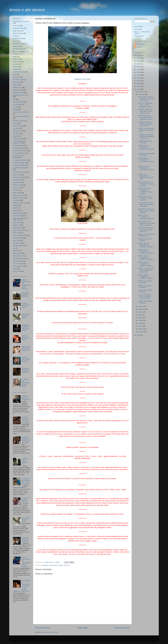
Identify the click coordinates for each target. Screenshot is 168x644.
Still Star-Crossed (19, 246)
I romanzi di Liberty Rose (21, 112)
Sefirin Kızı (16, 225)
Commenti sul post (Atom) (50, 632)
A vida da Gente (18, 28)
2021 (138, 70)
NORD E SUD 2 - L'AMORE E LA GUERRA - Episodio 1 (146, 277)
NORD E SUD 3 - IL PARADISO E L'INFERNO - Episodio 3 (146, 148)
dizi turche (16, 82)
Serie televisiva (18, 238)
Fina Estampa (17, 104)
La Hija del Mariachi (19, 153)
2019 (138, 75)
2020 (138, 72)
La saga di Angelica (19, 163)
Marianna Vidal (18, 185)
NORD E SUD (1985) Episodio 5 (145, 287)
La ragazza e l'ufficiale (20, 160)
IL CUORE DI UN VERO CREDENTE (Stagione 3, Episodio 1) (146, 136)
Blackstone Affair (18, 49)
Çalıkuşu (16, 59)
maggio (141, 320)
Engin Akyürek (18, 90)
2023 (138, 64)
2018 (138, 78)
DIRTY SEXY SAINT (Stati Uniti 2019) (26, 349)
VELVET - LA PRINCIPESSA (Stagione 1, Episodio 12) (146, 177)
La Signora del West (19, 165)
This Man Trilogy (18, 261)
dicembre (141, 92)
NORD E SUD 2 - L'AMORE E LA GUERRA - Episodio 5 (146, 245)
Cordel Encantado (19, 72)
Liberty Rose (141, 44)
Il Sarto (15, 123)
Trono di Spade (18, 264)
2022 (138, 67)
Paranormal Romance (56, 565)
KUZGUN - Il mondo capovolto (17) (26, 461)
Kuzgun (15, 136)
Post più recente (43, 628)
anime (15, 36)
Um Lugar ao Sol (18, 266)
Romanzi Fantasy (19, 213)
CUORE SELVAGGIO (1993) (26, 305)
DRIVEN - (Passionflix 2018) (25, 338)
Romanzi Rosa (18, 216)
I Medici (15, 109)
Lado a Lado (17, 175)
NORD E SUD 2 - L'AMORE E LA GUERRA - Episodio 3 (146, 258)
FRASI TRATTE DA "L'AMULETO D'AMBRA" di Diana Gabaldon (145, 191)
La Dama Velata (18, 145)
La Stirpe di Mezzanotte (21, 168)
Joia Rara (16, 128)
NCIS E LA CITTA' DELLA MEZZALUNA (146, 235)
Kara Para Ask (18, 131)
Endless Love (17, 87)
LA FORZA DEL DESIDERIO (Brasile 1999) (26, 383)
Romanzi (67, 565)
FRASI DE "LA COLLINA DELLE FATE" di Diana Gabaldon (146, 211)
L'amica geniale (18, 139)
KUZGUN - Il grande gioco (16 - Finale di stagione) (26, 481)
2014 (138, 89)
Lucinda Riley (17, 182)
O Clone (16, 190)
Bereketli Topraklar (19, 44)
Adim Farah (17, 31)
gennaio (141, 332)
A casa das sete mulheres (21, 21)
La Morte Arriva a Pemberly (18, 157)
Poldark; (16, 205)
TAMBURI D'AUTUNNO (82, 79)
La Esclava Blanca (19, 148)
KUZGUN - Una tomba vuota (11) (25, 539)
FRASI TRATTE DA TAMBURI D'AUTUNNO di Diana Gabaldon (146, 223)
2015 (138, 86)
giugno (141, 318)
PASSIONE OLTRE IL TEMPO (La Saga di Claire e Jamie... (145, 124)
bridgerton (16, 54)
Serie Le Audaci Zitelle (20, 235)
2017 (138, 81)
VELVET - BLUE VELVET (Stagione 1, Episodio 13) (146, 130)
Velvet (15, 269)
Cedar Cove (17, 62)
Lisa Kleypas (17, 180)
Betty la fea (17, 46)
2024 (138, 61)
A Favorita (16, 26)
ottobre (141, 306)
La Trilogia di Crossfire (20, 172)
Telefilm (15, 251)
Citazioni (16, 64)
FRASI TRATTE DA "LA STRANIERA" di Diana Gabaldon (146, 184)
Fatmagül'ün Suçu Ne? (20, 95)
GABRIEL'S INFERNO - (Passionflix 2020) (25, 328)
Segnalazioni (17, 228)
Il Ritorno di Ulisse (19, 121)
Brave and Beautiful (19, 51)
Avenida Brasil (18, 39)
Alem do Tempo (18, 33)
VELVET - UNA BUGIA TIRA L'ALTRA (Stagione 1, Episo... (145, 105)
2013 (138, 335)
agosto (141, 312)
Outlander (45, 565)
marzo (141, 326)
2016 (138, 84)
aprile (140, 323)
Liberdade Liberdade (20, 177)
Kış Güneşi (16, 133)
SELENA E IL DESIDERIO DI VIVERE (146, 154)
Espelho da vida (18, 92)
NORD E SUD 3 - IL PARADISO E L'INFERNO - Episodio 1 (146, 169)
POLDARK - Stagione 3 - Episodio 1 (26, 294)
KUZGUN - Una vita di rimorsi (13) (25, 419)
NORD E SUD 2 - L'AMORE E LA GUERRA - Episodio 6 (146, 217)
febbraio (141, 329)
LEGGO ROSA (139, 36)
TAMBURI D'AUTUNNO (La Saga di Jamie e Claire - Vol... (146, 230)
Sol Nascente (17, 243)
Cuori (15, 74)
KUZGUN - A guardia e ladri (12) (26, 500)
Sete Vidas (16, 241)
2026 (138, 55)
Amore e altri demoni (27, 10)
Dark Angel (16, 77)
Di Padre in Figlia (18, 80)
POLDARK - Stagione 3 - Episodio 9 (26, 370)
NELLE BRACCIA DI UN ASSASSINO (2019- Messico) (26, 284)
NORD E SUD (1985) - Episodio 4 (145, 291)
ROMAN (16, 208)
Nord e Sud (17, 187)
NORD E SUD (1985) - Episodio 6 (145, 282)
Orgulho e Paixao (19, 198)
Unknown (139, 47)
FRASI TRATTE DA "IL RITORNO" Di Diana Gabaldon (145, 198)
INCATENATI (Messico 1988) (26, 316)
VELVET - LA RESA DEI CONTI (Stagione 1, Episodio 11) (146, 270)
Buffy (15, 57)
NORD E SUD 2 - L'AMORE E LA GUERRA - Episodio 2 (146, 264)
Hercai (15, 107)
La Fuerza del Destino (20, 151)
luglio (140, 315)
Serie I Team (17, 233)
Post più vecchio (122, 628)
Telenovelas (17, 253)
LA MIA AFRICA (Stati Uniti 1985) (145, 142)
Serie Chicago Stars (19, 230)
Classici (15, 67)
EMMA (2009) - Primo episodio (145, 240)
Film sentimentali (18, 102)
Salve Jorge (17, 223)
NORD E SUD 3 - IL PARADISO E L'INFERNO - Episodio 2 (146, 161)
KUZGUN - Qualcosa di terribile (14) (26, 439)
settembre (142, 309)
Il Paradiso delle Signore (21, 116)
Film (14, 99)
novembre (142, 94)
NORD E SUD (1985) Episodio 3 (145, 302)
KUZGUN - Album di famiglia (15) (26, 398)
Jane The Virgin (18, 126)
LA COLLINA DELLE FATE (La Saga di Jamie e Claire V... (145, 296)
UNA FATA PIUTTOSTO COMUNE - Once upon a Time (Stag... (146, 99)
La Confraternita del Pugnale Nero (19, 142)
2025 (138, 58)
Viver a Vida (17, 271)
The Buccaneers (18, 256)
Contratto (16, 69)
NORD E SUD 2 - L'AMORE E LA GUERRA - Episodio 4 (146, 251)
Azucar (15, 41)
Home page (82, 628)
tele (14, 248)
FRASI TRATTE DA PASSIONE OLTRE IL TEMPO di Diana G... (146, 118)
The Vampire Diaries (19, 258)
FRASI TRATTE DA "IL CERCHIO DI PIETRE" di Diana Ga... (146, 205)
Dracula (15, 85)
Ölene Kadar (17, 193)
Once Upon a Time (19, 195)
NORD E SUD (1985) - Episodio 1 (26, 359)
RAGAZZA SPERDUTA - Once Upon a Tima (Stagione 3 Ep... (146, 111)
